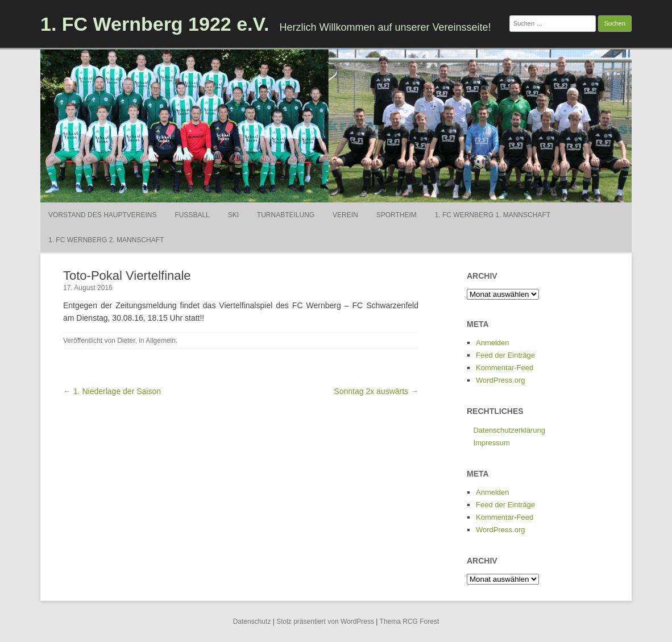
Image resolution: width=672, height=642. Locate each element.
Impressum (491, 443)
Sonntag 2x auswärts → (376, 391)
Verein (345, 215)
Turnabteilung (286, 215)
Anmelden (493, 343)
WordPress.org (500, 380)
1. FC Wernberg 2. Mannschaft (106, 240)
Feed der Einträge (505, 355)
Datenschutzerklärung (509, 430)
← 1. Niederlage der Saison (112, 391)
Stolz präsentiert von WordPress (325, 622)
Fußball (192, 215)
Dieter (126, 341)
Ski (233, 215)
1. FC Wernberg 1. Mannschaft (493, 215)
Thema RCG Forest (410, 622)
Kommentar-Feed (505, 368)
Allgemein (161, 341)
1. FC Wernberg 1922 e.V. (155, 24)
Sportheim (397, 215)
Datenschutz (252, 622)
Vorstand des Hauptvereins (102, 215)
